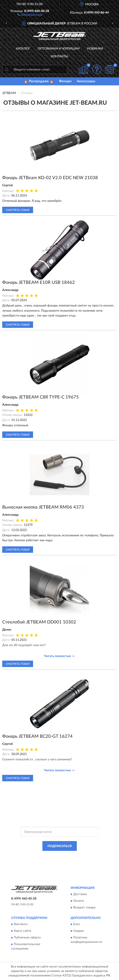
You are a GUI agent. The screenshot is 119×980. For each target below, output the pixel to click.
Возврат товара (84, 908)
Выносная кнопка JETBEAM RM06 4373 (43, 507)
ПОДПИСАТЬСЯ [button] (60, 846)
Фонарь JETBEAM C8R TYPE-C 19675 (41, 397)
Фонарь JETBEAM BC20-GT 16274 (37, 736)
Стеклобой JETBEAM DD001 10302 (39, 622)
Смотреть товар (18, 210)
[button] (30, 14)
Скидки (79, 931)
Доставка (80, 894)
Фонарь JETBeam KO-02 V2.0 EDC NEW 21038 (50, 178)
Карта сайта (22, 931)
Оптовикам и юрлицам (59, 49)
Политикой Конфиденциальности (81, 856)
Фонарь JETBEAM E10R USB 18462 (39, 283)
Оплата (79, 901)
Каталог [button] (23, 49)
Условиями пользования (55, 860)
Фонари (65, 81)
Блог (77, 924)
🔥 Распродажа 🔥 (39, 81)
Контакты (59, 56)
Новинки (95, 49)
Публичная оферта (27, 938)
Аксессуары (86, 81)
